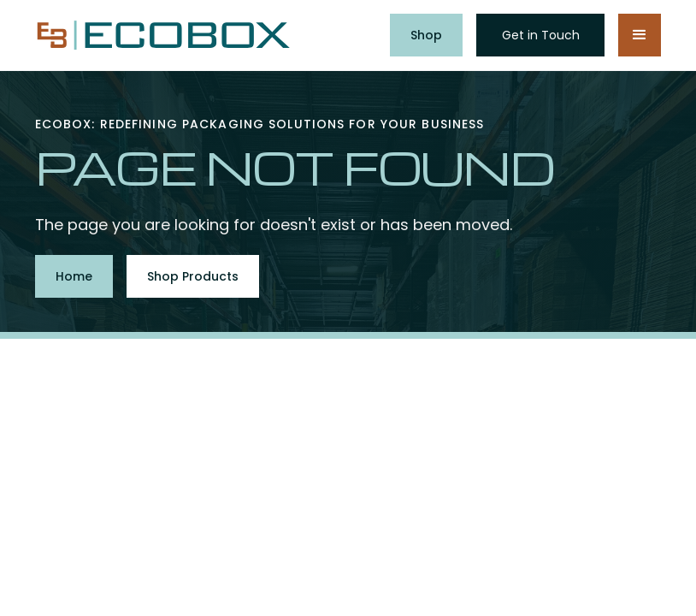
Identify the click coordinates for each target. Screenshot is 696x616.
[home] (163, 36)
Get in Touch (541, 35)
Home (74, 276)
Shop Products (193, 276)
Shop (426, 35)
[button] (640, 35)
